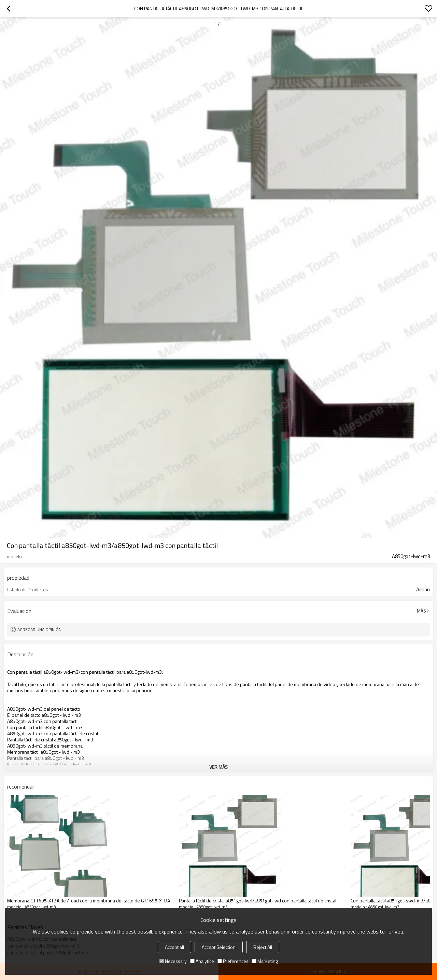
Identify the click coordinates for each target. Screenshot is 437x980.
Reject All (263, 947)
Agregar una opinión (39, 629)
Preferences (233, 961)
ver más (218, 767)
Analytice (202, 961)
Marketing (265, 961)
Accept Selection (219, 947)
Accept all (174, 947)
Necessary (173, 961)
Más (421, 611)
